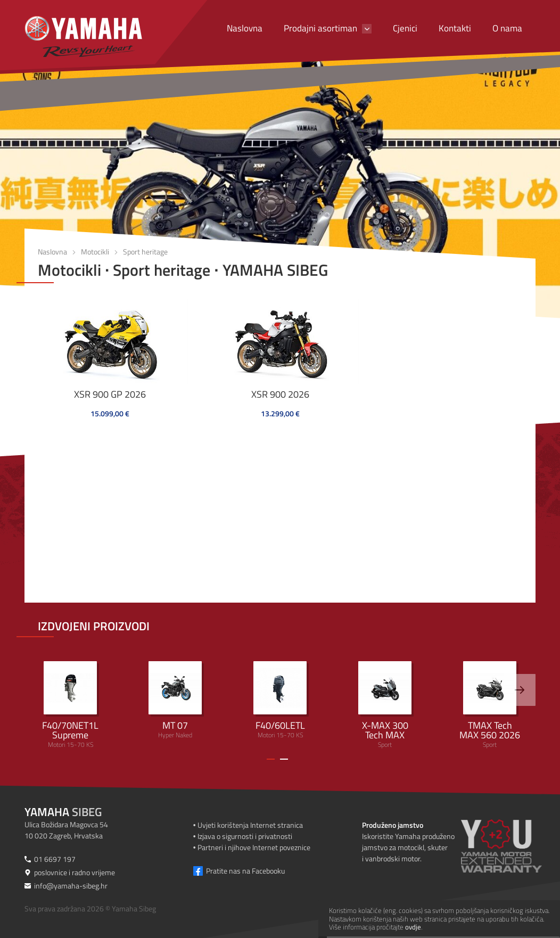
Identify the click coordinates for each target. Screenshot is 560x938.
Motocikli (95, 252)
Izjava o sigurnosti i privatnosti (245, 836)
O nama (507, 28)
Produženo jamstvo (393, 825)
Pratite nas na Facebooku (245, 871)
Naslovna (245, 28)
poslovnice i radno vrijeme (75, 872)
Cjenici (405, 28)
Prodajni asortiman (320, 28)
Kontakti (455, 28)
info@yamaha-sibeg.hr (71, 886)
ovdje (413, 927)
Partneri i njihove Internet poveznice (254, 847)
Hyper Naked (175, 701)
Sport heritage (145, 252)
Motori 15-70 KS (70, 705)
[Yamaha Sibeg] (83, 36)
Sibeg (63, 812)
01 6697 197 (55, 859)
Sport (385, 705)
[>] (520, 690)
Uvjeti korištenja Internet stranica (250, 825)
